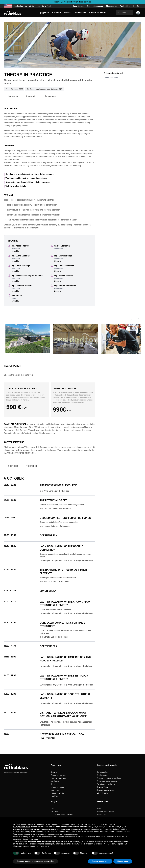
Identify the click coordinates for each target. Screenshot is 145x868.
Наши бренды (78, 6)
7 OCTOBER (32, 466)
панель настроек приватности (37, 846)
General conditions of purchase (109, 778)
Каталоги (54, 811)
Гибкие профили (57, 787)
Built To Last (21, 430)
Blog (89, 6)
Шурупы (54, 772)
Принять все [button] (123, 861)
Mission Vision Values (106, 811)
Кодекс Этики (103, 787)
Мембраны (55, 781)
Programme (50, 96)
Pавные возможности (106, 790)
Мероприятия (112, 6)
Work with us (125, 6)
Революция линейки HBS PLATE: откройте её (72, 2)
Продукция (44, 13)
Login (53, 808)
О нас (100, 808)
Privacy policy (103, 772)
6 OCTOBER (13, 466)
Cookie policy (102, 775)
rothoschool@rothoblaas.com (42, 433)
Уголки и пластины (58, 775)
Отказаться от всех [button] (100, 861)
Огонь (53, 784)
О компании (98, 6)
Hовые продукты (57, 793)
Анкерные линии (57, 790)
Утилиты (68, 13)
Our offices (101, 814)
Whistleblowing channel (106, 784)
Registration (32, 96)
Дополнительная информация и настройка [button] (35, 861)
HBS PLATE (55, 796)
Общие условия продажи (107, 781)
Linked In (15, 251)
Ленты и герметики (58, 778)
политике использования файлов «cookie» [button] (109, 829)
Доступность (103, 793)
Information (13, 96)
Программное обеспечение (62, 814)
